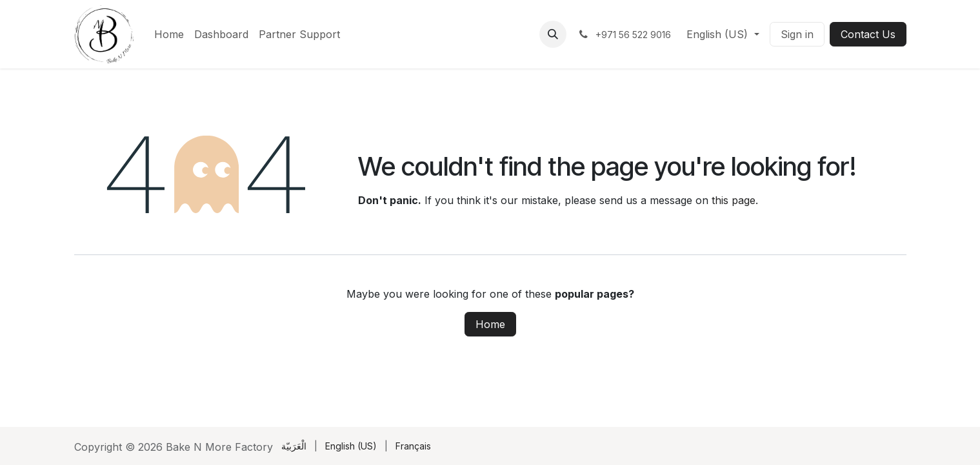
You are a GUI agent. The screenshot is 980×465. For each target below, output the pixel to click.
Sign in (797, 34)
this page (734, 200)
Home (490, 324)
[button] (553, 34)
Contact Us (868, 34)
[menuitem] (169, 34)
